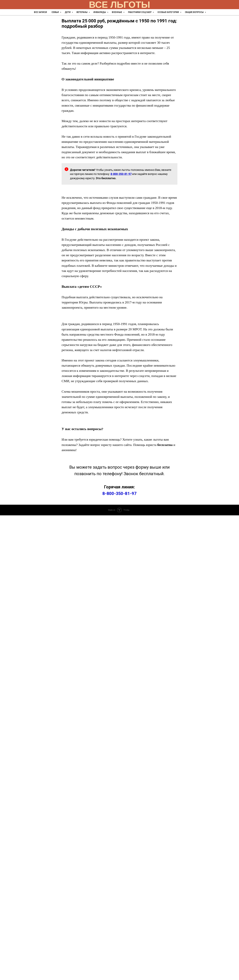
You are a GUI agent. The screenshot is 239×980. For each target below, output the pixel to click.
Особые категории (168, 12)
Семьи (55, 12)
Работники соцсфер (140, 12)
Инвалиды (100, 12)
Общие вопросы (194, 12)
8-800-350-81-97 (120, 494)
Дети (68, 12)
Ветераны (82, 12)
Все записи (40, 12)
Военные (117, 12)
